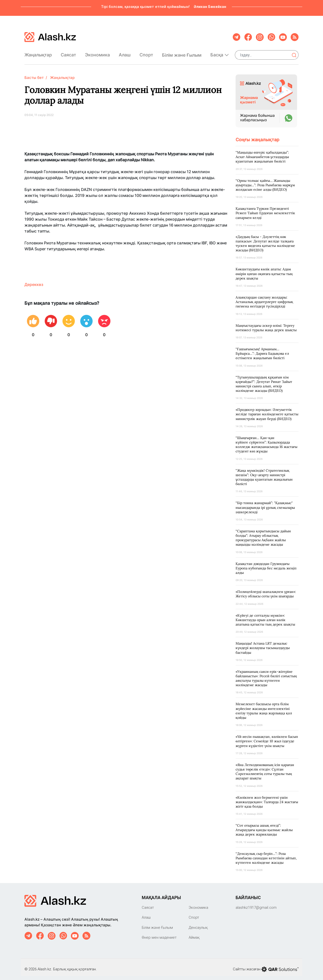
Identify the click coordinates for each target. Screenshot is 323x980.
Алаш (125, 53)
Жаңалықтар (38, 53)
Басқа (220, 53)
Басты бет (34, 74)
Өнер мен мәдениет (159, 933)
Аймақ (194, 933)
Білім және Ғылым (182, 53)
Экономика (97, 53)
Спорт (146, 53)
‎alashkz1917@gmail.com (256, 903)
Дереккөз (34, 280)
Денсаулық (198, 923)
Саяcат (68, 53)
